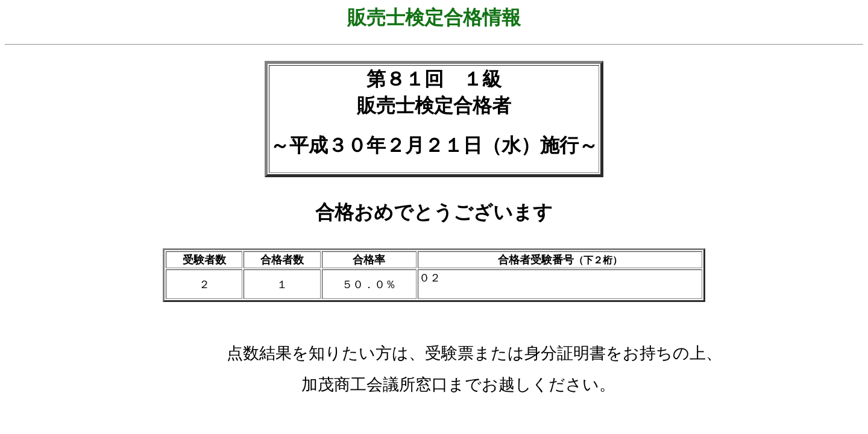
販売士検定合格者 (434, 105)
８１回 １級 (444, 79)
